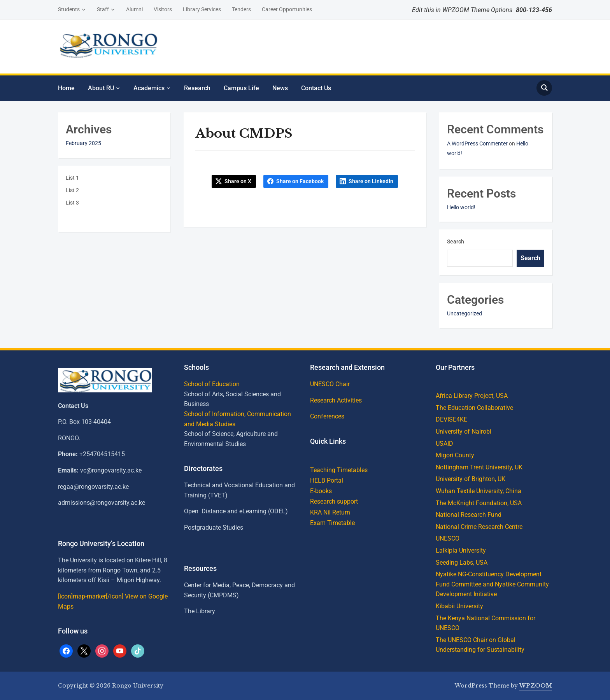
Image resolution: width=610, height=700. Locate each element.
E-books (321, 491)
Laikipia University (461, 550)
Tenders (241, 9)
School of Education (212, 384)
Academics (149, 88)
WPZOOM (536, 686)
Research (197, 88)
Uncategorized (465, 313)
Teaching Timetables (339, 470)
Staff (103, 9)
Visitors (163, 9)
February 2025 (83, 143)
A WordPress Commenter (477, 143)
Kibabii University (459, 606)
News (280, 88)
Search (456, 241)
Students (69, 9)
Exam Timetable (332, 523)
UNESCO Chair (330, 384)
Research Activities (336, 400)
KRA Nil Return (330, 512)
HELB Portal (327, 480)
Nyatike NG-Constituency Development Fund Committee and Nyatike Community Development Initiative (492, 584)
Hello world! (461, 207)
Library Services (202, 9)
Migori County (455, 455)
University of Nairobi (464, 431)
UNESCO (448, 538)
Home (66, 88)
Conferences (327, 416)
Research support (334, 501)
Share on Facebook (300, 181)
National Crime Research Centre (479, 527)
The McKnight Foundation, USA (479, 503)
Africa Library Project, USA (472, 396)
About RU (101, 88)
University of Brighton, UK (471, 479)
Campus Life (241, 88)
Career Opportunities (287, 9)
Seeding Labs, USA (462, 563)
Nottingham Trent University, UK (479, 467)
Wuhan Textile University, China (479, 491)
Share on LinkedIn (371, 181)
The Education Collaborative (474, 408)
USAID (444, 444)
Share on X (238, 181)
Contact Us (316, 88)
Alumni (134, 9)
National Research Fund (469, 515)
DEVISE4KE (451, 419)
